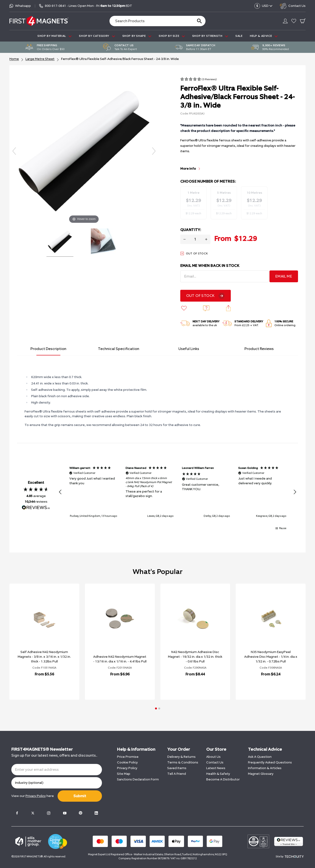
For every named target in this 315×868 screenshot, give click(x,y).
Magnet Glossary (261, 774)
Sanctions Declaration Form (138, 779)
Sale (239, 36)
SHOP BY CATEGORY (97, 36)
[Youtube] (65, 813)
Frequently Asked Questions (270, 762)
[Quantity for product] (195, 239)
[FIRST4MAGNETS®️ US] (39, 21)
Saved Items (177, 768)
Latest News (216, 768)
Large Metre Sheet (40, 59)
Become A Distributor (223, 779)
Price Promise (128, 757)
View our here (33, 796)
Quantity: (191, 230)
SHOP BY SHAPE (137, 36)
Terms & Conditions (183, 762)
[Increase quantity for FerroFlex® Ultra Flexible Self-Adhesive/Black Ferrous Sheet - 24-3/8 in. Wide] (206, 239)
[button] (199, 79)
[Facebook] (17, 813)
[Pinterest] (80, 813)
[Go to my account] (285, 21)
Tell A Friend (177, 774)
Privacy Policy (127, 768)
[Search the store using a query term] (150, 21)
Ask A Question (260, 757)
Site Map (124, 774)
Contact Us (215, 762)
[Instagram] (49, 813)
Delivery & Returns (181, 757)
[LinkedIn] (96, 813)
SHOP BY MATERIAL (55, 36)
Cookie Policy (127, 762)
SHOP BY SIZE (172, 36)
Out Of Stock (200, 296)
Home (14, 59)
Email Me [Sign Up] (284, 276)
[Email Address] (224, 276)
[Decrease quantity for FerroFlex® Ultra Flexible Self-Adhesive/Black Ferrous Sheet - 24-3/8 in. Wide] (185, 239)
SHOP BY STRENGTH (210, 36)
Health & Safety (218, 774)
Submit (80, 796)
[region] (178, 492)
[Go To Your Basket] (303, 21)
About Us (213, 757)
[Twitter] (33, 813)
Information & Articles (265, 768)
